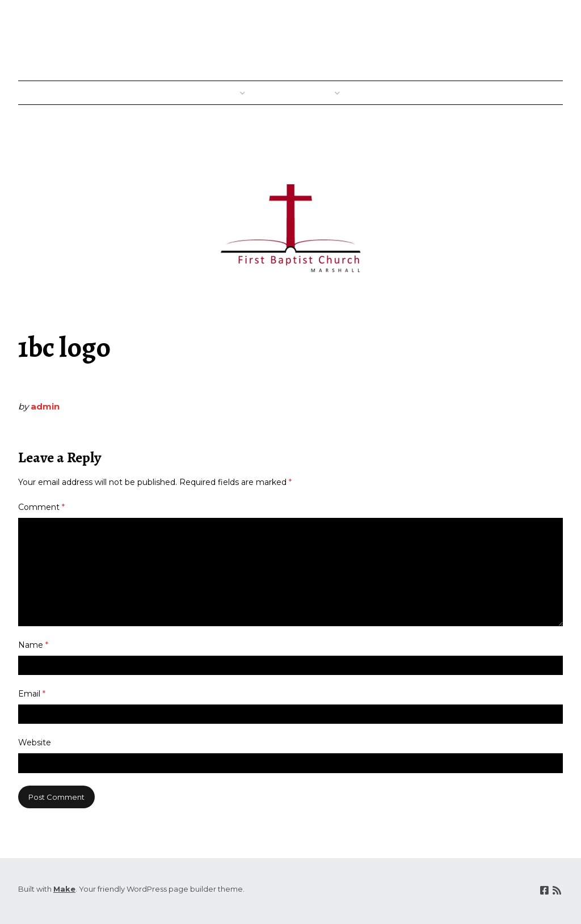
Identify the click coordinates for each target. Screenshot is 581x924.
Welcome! (176, 93)
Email (32, 694)
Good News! (383, 93)
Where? (279, 93)
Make (64, 889)
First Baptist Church (457, 37)
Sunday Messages (459, 93)
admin (45, 406)
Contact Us (533, 93)
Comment (41, 507)
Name (33, 645)
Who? (323, 93)
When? (227, 93)
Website (35, 742)
